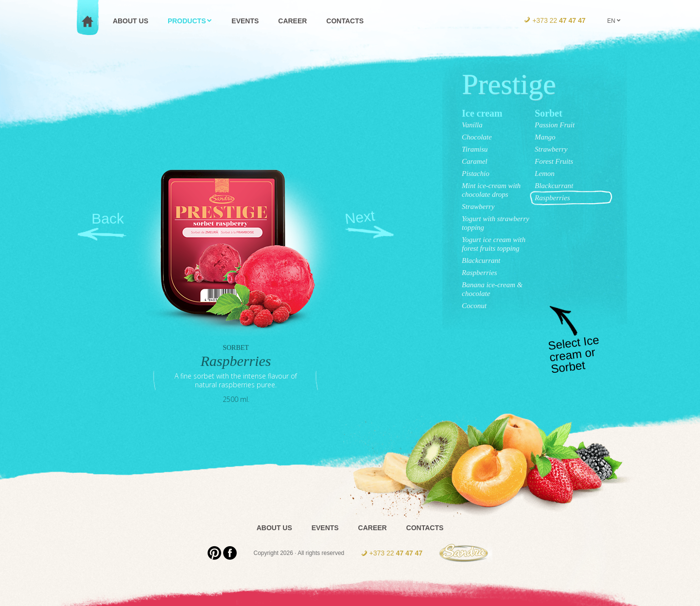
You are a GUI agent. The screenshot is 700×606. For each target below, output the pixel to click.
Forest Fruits (554, 161)
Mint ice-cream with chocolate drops (491, 190)
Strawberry (478, 207)
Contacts (425, 528)
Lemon (545, 173)
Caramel (475, 161)
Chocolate (477, 137)
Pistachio (476, 173)
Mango (545, 137)
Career (373, 528)
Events (325, 528)
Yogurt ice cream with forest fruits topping (494, 244)
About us (274, 528)
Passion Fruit (555, 125)
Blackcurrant (481, 260)
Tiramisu (475, 149)
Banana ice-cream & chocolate (492, 289)
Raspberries (480, 273)
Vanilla (472, 125)
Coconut (474, 306)
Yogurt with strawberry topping (496, 223)
